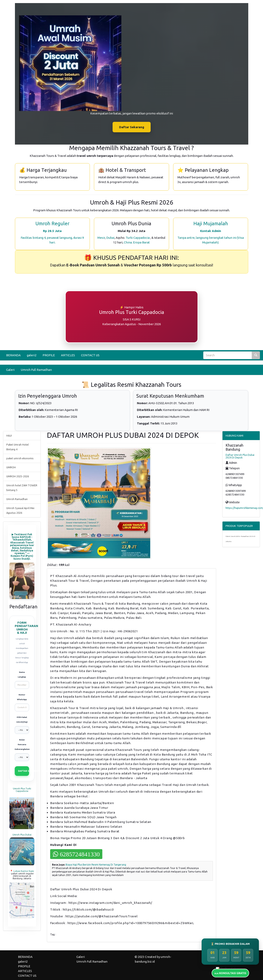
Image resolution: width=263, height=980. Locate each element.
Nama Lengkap (22, 675)
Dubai (110, 238)
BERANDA (13, 355)
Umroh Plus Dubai (22, 835)
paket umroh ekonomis (20, 458)
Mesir (101, 238)
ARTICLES (68, 355)
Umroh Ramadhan (17, 499)
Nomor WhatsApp (22, 697)
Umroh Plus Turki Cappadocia (22, 790)
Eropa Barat (141, 242)
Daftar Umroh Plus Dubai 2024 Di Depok (240, 456)
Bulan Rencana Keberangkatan (22, 745)
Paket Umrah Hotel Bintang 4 (17, 447)
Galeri (10, 370)
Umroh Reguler (52, 223)
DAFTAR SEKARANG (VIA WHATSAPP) (24, 771)
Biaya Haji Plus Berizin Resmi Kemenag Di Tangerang (96, 865)
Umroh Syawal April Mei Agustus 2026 (20, 510)
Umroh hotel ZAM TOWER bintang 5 (22, 488)
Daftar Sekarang (132, 127)
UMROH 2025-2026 (18, 476)
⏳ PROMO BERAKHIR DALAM (230, 944)
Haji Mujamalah (211, 223)
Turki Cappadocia (138, 238)
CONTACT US (90, 355)
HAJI (9, 436)
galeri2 (32, 355)
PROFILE (49, 355)
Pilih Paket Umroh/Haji (22, 720)
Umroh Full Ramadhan (36, 370)
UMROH (11, 467)
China (128, 242)
